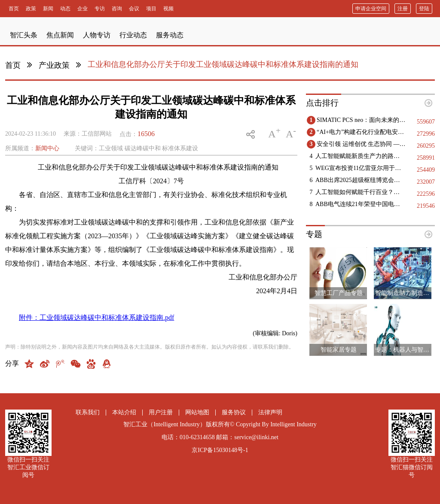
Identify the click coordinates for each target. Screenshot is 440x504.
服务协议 (234, 412)
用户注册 (161, 412)
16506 (146, 134)
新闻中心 (47, 148)
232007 (426, 182)
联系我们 (88, 412)
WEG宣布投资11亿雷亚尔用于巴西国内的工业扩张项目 (360, 168)
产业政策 (54, 65)
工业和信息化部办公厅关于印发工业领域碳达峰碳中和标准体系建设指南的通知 (223, 64)
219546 (426, 206)
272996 (426, 134)
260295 (426, 146)
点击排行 (322, 103)
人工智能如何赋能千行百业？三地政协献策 (360, 192)
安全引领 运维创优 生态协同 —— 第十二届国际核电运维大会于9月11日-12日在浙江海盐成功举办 (362, 144)
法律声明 (270, 412)
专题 (314, 234)
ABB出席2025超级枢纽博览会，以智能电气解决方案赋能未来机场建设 (360, 180)
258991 (426, 158)
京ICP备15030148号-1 (220, 450)
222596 (426, 194)
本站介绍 (124, 412)
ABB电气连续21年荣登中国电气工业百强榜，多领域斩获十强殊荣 (360, 204)
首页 (13, 65)
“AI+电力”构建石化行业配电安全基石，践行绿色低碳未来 (362, 132)
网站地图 (197, 412)
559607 (426, 122)
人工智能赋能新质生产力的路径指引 (360, 156)
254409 (426, 170)
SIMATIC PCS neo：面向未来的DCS (362, 120)
